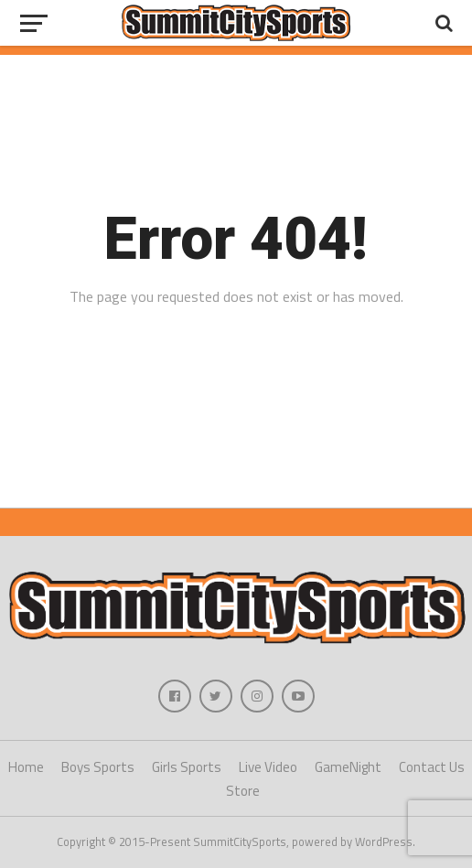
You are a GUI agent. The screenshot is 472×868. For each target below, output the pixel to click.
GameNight (348, 767)
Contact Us (432, 767)
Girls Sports (187, 767)
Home (26, 767)
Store (243, 791)
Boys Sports (98, 767)
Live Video (268, 767)
